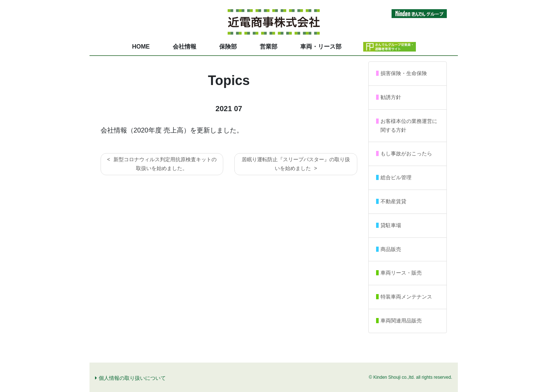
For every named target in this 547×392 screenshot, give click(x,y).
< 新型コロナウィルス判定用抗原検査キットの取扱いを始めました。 (162, 164)
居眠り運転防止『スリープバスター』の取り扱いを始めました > (296, 164)
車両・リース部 (321, 47)
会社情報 (185, 47)
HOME (141, 47)
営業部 (269, 47)
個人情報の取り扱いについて (130, 378)
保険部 (228, 47)
